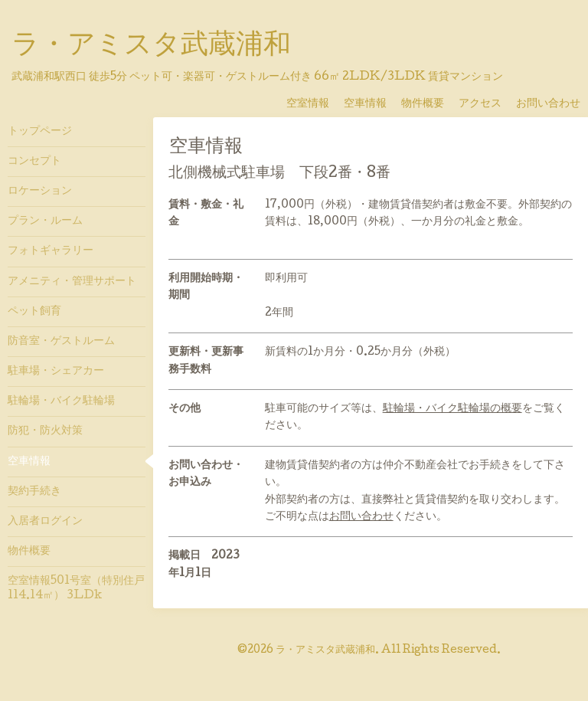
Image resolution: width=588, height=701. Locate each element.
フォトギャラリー (51, 251)
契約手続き (34, 492)
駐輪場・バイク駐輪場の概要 (452, 409)
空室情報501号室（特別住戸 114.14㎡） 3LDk (77, 588)
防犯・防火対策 (45, 431)
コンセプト (34, 162)
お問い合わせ (548, 104)
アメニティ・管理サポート (72, 282)
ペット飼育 (34, 312)
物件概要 (428, 104)
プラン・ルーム (45, 221)
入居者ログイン (45, 522)
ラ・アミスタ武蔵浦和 (151, 47)
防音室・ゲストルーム (61, 342)
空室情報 (313, 104)
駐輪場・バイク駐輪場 (61, 401)
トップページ (40, 132)
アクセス (485, 104)
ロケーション (40, 192)
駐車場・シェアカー (56, 372)
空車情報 (371, 104)
